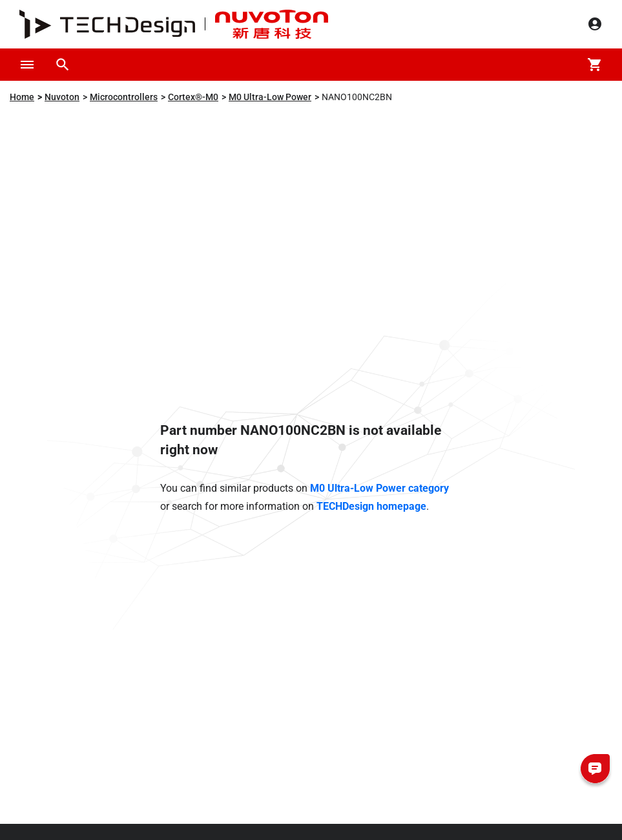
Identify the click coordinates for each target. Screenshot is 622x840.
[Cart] (595, 65)
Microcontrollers (124, 97)
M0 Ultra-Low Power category (379, 488)
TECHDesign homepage (371, 506)
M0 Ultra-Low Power (270, 97)
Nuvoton (62, 97)
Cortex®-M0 (193, 97)
